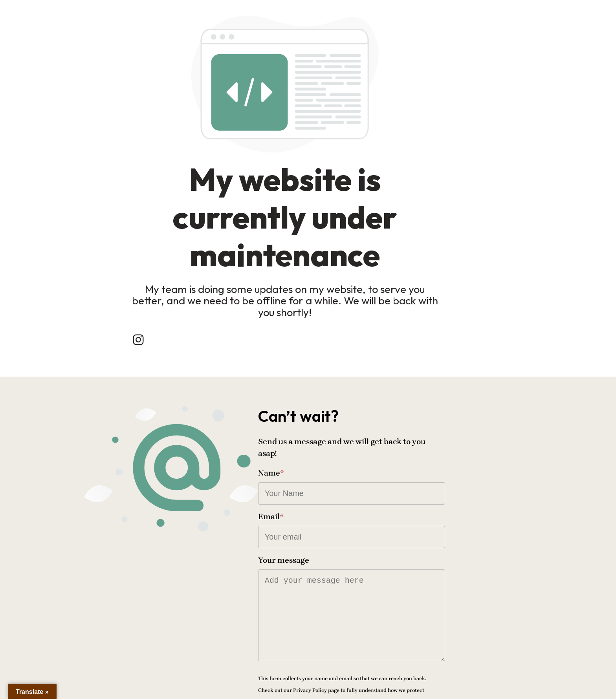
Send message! (347, 658)
